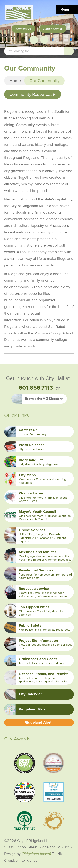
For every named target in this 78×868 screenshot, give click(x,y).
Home (15, 81)
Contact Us (24, 29)
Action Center (53, 29)
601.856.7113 (36, 388)
